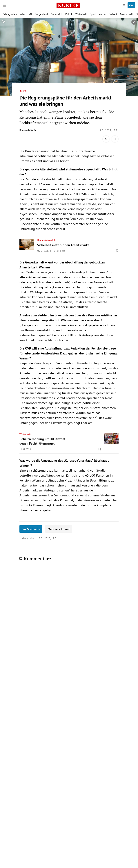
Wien (23, 14)
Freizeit (113, 14)
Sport (93, 14)
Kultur (102, 14)
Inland (23, 91)
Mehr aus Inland (59, 529)
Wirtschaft (81, 14)
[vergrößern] (134, 22)
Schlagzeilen (10, 14)
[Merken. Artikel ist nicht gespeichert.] (115, 139)
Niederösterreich (46, 240)
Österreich (57, 14)
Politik (69, 14)
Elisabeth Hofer (28, 130)
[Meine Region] (11, 5)
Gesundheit (126, 14)
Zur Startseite (31, 529)
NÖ (30, 14)
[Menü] (4, 5)
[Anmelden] (124, 5)
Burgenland (41, 14)
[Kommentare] (106, 139)
